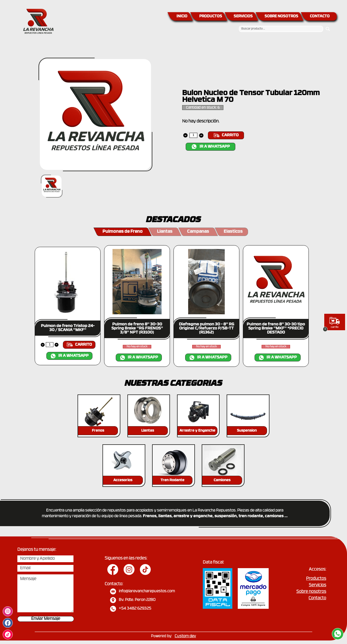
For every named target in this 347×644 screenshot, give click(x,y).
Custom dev (185, 636)
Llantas (165, 232)
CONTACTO (320, 16)
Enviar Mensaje (46, 619)
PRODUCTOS (211, 16)
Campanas (198, 232)
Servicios (317, 585)
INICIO (182, 16)
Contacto (317, 598)
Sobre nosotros (311, 592)
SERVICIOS (243, 16)
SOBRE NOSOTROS (281, 16)
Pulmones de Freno (123, 232)
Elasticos (233, 232)
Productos (316, 579)
